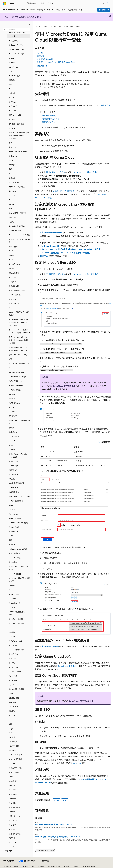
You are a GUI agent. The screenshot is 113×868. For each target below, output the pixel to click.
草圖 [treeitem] (10, 724)
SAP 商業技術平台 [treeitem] (15, 381)
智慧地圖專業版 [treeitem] (15, 834)
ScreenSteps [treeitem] (13, 466)
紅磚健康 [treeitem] (12, 93)
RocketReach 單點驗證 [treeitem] (17, 226)
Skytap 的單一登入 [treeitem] (16, 768)
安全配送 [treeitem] (12, 509)
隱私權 (40, 866)
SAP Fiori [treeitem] (12, 394)
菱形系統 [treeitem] (12, 178)
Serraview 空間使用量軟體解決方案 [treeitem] (19, 580)
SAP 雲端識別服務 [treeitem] (15, 390)
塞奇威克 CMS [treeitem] (14, 531)
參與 (33, 866)
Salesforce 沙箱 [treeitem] (14, 303)
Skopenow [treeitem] (13, 750)
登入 (108, 3)
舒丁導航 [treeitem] (12, 663)
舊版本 (16, 866)
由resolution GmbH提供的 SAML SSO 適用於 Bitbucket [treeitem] (19, 331)
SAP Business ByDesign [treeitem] (17, 377)
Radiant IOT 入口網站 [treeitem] (17, 54)
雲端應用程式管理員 (51, 119)
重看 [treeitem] (10, 169)
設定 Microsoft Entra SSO (51, 232)
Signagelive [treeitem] (13, 680)
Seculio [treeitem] (11, 505)
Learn (38, 26)
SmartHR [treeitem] (12, 812)
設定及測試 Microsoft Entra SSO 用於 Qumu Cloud (56, 62)
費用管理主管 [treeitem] (14, 461)
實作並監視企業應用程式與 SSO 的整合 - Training (54, 824)
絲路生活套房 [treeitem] (14, 698)
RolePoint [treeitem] (12, 251)
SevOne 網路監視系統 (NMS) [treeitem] (17, 613)
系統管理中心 (104, 10)
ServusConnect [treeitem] (14, 603)
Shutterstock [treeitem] (13, 667)
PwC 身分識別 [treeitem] (14, 41)
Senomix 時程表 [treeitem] (15, 553)
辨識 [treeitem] (10, 84)
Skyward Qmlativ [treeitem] (15, 772)
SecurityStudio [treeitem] (14, 527)
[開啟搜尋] (103, 3)
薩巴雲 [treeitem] (11, 268)
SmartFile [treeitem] (12, 803)
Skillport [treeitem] (12, 733)
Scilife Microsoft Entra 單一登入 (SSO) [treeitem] (19, 455)
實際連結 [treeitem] (12, 80)
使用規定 (67, 866)
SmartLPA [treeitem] (12, 825)
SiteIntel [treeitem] (12, 715)
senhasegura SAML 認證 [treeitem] (18, 549)
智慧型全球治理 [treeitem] (15, 807)
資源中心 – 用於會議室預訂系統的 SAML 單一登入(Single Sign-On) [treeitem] (19, 135)
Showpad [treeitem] (12, 658)
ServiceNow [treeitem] (13, 599)
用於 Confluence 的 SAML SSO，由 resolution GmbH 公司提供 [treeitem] (19, 340)
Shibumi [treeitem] (12, 636)
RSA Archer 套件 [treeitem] (15, 230)
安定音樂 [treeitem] (12, 607)
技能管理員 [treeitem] (13, 742)
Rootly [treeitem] (11, 260)
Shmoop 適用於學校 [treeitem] (16, 650)
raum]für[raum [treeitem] (14, 67)
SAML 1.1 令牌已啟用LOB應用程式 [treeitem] (19, 314)
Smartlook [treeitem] (12, 829)
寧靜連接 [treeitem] (12, 585)
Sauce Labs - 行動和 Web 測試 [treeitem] (19, 422)
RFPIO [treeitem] (11, 173)
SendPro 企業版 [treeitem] (15, 558)
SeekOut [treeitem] (12, 536)
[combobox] (17, 30)
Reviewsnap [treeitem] (13, 156)
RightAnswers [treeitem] (14, 182)
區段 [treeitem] (10, 540)
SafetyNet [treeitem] (12, 282)
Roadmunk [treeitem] (13, 217)
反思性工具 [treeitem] (13, 106)
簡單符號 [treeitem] (12, 711)
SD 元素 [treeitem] (12, 479)
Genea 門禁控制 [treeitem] (15, 574)
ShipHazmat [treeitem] (13, 645)
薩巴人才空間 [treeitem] (14, 273)
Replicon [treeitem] (12, 119)
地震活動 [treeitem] (12, 544)
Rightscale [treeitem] (12, 191)
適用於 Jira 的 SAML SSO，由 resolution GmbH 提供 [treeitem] (19, 349)
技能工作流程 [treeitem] (14, 746)
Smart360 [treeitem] (12, 790)
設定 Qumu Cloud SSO (49, 246)
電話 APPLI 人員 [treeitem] (15, 115)
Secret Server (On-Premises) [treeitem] (19, 496)
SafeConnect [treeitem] (13, 277)
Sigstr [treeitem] (11, 693)
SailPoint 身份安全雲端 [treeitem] (17, 290)
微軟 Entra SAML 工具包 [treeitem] (18, 355)
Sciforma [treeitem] (12, 450)
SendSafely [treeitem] (13, 562)
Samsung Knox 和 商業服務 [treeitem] (19, 363)
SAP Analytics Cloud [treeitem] (16, 372)
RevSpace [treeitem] (12, 160)
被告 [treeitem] (10, 143)
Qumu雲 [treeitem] (12, 36)
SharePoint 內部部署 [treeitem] (16, 623)
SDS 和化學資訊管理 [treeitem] (16, 483)
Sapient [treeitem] (11, 407)
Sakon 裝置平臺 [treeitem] (15, 295)
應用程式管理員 (49, 115)
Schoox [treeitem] (11, 445)
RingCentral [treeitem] (13, 195)
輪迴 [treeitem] (10, 359)
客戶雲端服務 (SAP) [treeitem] (16, 385)
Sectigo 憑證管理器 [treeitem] (16, 501)
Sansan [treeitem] (11, 368)
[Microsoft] (4, 3)
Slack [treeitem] (11, 777)
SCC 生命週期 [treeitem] (14, 436)
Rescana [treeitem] (12, 128)
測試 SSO (44, 256)
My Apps (76, 763)
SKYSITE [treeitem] (12, 764)
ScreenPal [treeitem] (12, 441)
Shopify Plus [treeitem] (13, 654)
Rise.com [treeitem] (12, 200)
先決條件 (40, 53)
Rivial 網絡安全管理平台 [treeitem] (18, 213)
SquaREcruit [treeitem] (13, 514)
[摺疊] (30, 25)
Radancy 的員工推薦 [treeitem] (16, 49)
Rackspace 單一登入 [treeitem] (16, 45)
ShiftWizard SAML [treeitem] (15, 641)
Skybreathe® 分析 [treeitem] (15, 755)
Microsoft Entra (57, 26)
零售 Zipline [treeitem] (13, 147)
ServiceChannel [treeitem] (14, 594)
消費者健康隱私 (53, 866)
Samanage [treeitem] (13, 308)
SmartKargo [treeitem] (13, 820)
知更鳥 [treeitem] (11, 222)
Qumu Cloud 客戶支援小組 (64, 386)
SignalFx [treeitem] (12, 685)
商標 (75, 866)
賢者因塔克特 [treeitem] (14, 286)
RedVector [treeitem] (12, 102)
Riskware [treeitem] (12, 204)
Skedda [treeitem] (11, 720)
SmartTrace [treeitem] (13, 842)
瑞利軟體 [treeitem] (12, 62)
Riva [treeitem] (10, 208)
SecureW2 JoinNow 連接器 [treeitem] (19, 523)
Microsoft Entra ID (73, 26)
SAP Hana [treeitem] (12, 398)
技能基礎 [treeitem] (12, 737)
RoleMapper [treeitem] (13, 247)
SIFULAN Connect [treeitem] (15, 672)
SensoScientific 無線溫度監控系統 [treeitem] (19, 568)
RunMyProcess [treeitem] (14, 264)
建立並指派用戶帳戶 (50, 646)
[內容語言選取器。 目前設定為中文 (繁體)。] (9, 861)
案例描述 (40, 56)
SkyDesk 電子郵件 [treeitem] (15, 759)
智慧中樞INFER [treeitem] (14, 816)
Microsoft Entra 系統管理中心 (86, 172)
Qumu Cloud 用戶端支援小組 (81, 701)
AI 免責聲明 (6, 866)
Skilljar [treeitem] (11, 729)
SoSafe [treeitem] (11, 590)
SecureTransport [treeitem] (15, 518)
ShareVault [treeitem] (13, 628)
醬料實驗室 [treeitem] (13, 416)
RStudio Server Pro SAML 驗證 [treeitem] (19, 241)
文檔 (45, 26)
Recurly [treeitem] (11, 89)
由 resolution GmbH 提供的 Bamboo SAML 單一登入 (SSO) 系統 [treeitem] (19, 322)
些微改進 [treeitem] (12, 785)
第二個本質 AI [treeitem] (14, 492)
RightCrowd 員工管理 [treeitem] (17, 187)
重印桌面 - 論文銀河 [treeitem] (16, 124)
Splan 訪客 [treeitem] (13, 781)
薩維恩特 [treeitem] (12, 428)
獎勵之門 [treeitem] (12, 165)
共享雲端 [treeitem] (12, 632)
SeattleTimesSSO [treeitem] (15, 488)
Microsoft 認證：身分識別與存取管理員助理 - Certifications (58, 837)
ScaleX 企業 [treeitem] (13, 432)
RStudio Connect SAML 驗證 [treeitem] (19, 235)
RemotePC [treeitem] (13, 111)
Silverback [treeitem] (12, 702)
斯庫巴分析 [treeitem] (13, 470)
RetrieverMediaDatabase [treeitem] (18, 152)
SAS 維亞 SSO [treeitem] (14, 412)
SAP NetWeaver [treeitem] (14, 403)
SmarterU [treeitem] (12, 799)
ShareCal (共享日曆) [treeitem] (16, 619)
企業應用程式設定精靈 (63, 191)
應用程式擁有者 (49, 122)
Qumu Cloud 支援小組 (67, 666)
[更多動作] (109, 27)
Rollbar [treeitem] (11, 255)
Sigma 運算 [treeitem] (13, 676)
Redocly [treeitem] (12, 97)
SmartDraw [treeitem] (13, 794)
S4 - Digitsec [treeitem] (13, 474)
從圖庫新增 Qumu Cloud (46, 59)
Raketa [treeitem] (11, 58)
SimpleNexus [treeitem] (13, 707)
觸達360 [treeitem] (12, 71)
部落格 (24, 866)
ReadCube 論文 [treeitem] (14, 76)
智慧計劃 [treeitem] (12, 838)
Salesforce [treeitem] (12, 299)
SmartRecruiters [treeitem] (15, 847)
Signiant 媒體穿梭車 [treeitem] (16, 689)
